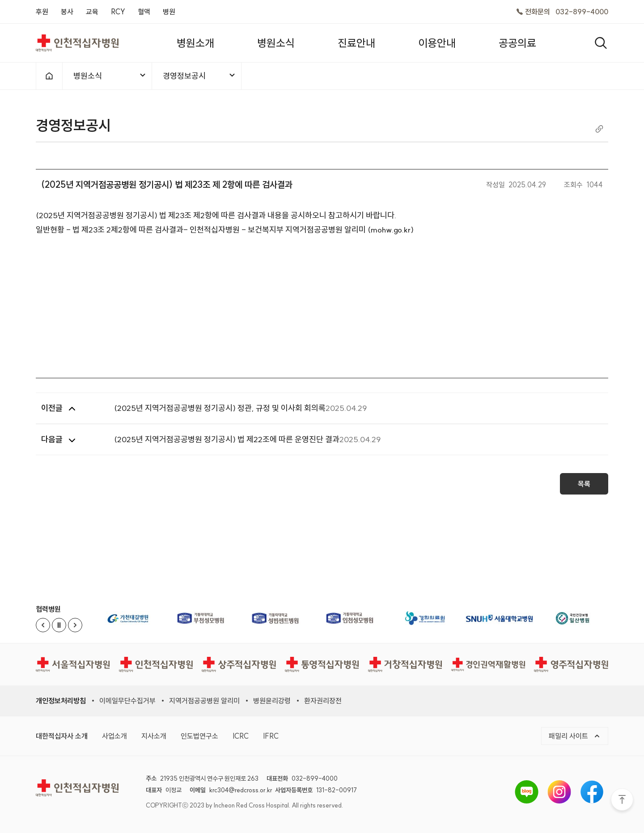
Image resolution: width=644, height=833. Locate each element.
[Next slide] (75, 625)
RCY (118, 12)
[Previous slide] (43, 625)
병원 (169, 12)
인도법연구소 (199, 736)
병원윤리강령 (272, 701)
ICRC (241, 736)
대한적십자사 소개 (62, 736)
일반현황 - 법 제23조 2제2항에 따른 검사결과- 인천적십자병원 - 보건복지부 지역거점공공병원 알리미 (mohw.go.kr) (225, 233)
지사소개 (154, 736)
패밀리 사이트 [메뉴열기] (575, 736)
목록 (584, 487)
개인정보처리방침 (61, 701)
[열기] (601, 43)
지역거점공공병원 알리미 (204, 701)
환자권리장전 (323, 701)
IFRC (271, 736)
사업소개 (114, 736)
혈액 (144, 12)
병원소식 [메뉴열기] (110, 76)
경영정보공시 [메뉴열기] (199, 76)
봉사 (67, 12)
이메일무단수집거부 (127, 701)
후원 (42, 12)
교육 (92, 12)
